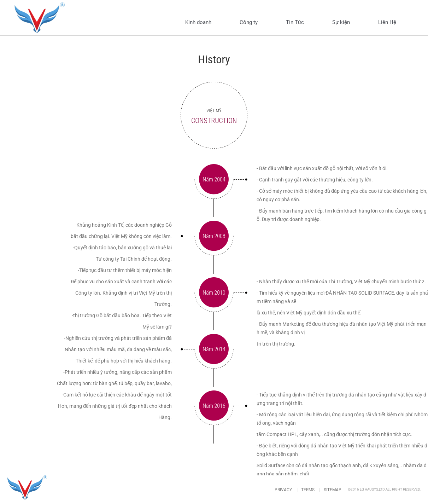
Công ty (249, 22)
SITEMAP (333, 490)
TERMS (308, 490)
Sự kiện (341, 22)
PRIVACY (283, 490)
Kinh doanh (198, 22)
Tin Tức (295, 22)
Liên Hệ (387, 22)
